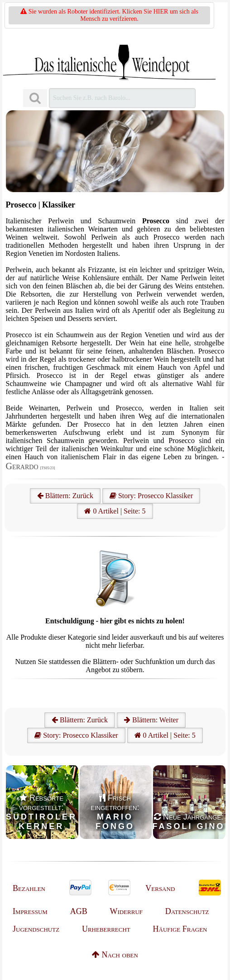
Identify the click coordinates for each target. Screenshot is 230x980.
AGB (79, 911)
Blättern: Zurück (65, 496)
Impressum (30, 911)
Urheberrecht (106, 929)
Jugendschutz (36, 929)
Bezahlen (29, 888)
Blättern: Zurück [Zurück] (80, 720)
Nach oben (115, 955)
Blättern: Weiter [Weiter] (151, 720)
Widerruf (126, 911)
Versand (160, 888)
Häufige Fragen (180, 929)
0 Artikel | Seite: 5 (115, 511)
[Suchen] (35, 98)
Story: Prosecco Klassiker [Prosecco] (151, 496)
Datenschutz (187, 911)
